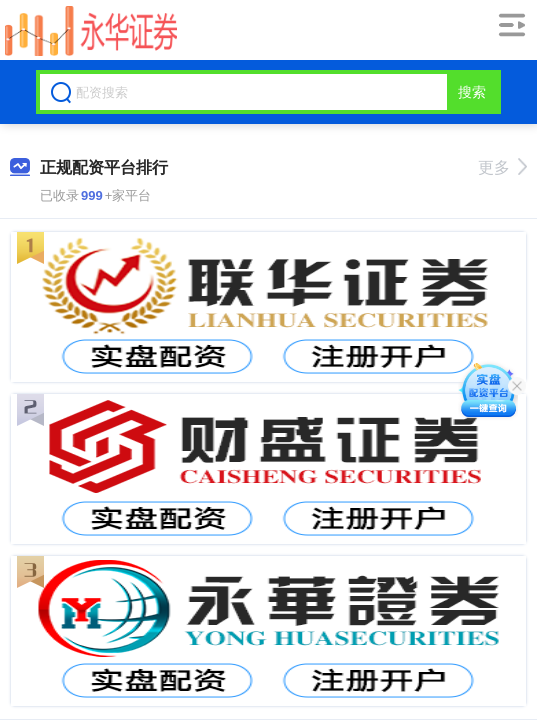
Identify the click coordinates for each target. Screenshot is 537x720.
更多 (502, 167)
